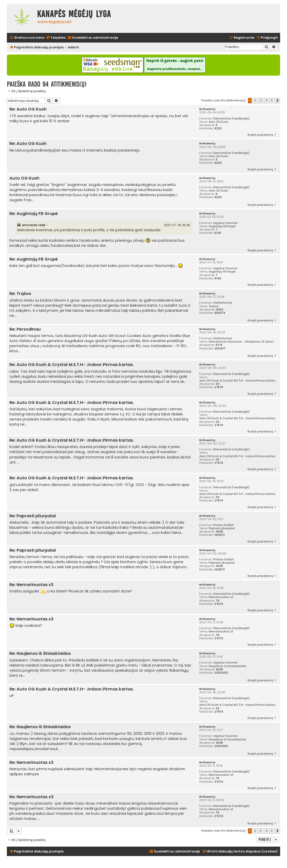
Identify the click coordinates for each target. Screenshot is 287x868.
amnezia (29, 225)
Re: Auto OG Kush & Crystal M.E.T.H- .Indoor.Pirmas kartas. (72, 365)
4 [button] (266, 100)
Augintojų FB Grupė (222, 226)
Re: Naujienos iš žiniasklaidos (40, 654)
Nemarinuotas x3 (221, 597)
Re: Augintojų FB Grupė (34, 214)
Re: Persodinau (25, 329)
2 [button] (255, 100)
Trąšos (214, 306)
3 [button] (261, 100)
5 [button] (272, 100)
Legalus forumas (225, 223)
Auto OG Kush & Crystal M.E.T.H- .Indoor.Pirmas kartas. (238, 381)
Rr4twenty (207, 109)
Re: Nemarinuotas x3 (31, 585)
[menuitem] (56, 38)
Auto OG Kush (218, 122)
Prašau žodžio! (224, 525)
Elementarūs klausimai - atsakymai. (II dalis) (241, 342)
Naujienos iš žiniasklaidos (227, 666)
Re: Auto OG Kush (28, 109)
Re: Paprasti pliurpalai (33, 516)
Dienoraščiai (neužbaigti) (231, 119)
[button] (278, 101)
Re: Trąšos (20, 294)
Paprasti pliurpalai (222, 528)
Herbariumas (223, 303)
